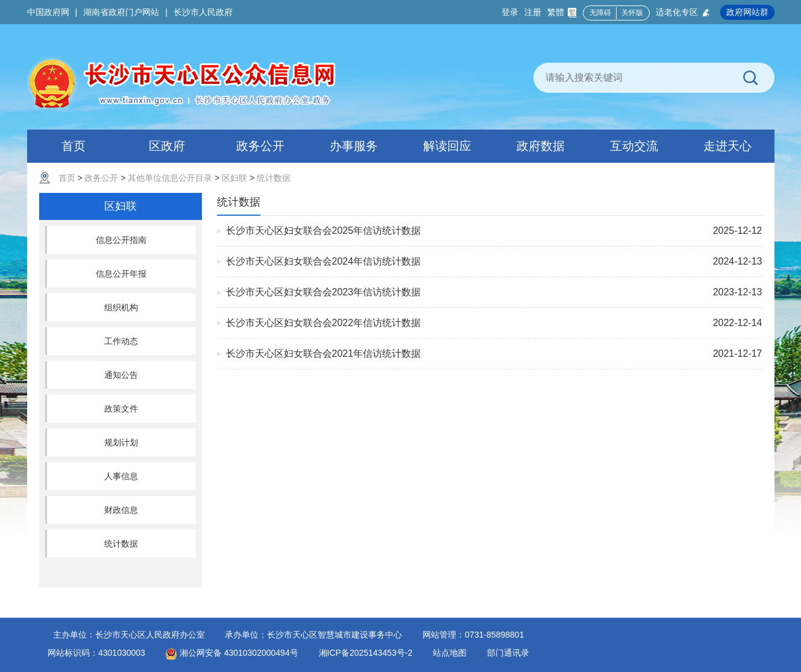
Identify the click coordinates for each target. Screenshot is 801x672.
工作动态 (121, 341)
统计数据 (274, 178)
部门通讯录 (508, 653)
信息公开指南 (121, 240)
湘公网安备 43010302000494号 (232, 653)
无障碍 (600, 13)
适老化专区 (683, 12)
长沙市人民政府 (203, 12)
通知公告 (121, 375)
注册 (533, 12)
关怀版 (632, 13)
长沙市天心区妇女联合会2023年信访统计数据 (324, 292)
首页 (67, 178)
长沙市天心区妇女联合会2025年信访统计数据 (324, 231)
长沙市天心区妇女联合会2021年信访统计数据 (324, 353)
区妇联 (234, 178)
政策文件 (121, 409)
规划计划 (121, 442)
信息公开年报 (121, 274)
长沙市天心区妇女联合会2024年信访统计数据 (324, 261)
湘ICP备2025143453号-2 (366, 653)
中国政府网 (48, 12)
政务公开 (101, 178)
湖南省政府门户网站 (121, 12)
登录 (510, 12)
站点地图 (450, 653)
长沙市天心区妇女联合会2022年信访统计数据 (324, 323)
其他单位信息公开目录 (170, 178)
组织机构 (121, 307)
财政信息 (121, 510)
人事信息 (121, 476)
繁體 (562, 12)
